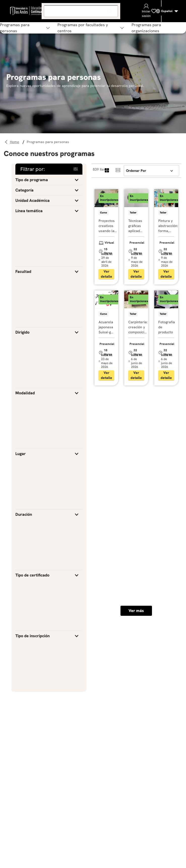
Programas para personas (48, 142)
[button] (49, 180)
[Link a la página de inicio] (15, 142)
